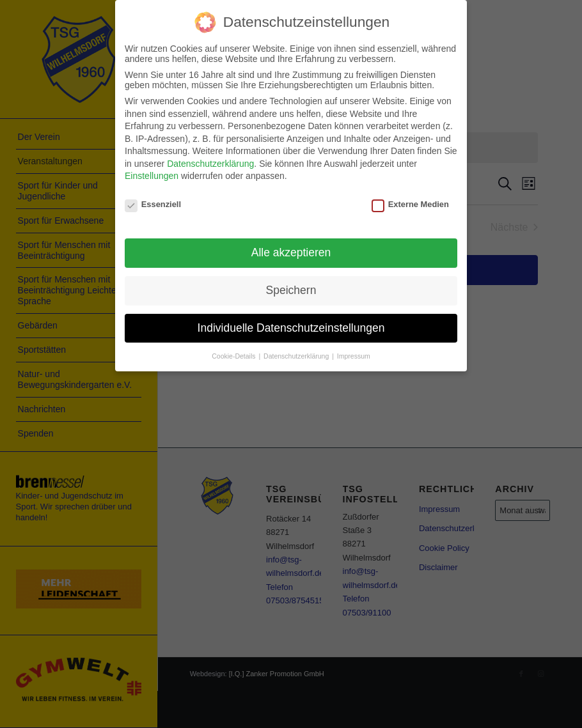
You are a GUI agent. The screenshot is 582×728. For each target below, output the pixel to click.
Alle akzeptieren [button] (291, 252)
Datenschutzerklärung (210, 164)
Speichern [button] (291, 290)
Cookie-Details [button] (234, 356)
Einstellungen (152, 176)
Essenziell (153, 204)
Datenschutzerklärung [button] (297, 356)
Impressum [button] (354, 356)
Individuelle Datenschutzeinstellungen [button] (291, 328)
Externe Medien (410, 204)
